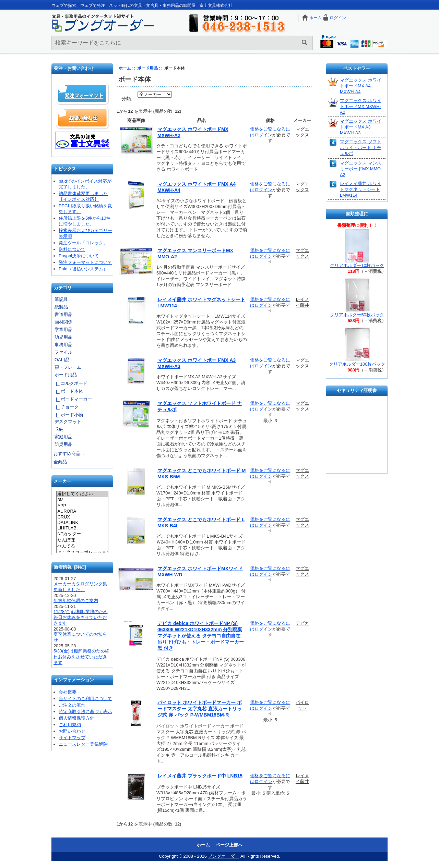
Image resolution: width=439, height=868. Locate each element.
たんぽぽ (82, 540)
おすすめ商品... (69, 454)
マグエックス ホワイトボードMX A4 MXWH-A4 (361, 86)
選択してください (82, 494)
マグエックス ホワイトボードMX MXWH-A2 (361, 106)
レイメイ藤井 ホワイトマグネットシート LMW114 (361, 189)
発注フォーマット (83, 94)
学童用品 (63, 329)
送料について (72, 249)
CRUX (82, 517)
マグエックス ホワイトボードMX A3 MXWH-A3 (361, 127)
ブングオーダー (223, 856)
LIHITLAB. (82, 528)
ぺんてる (82, 547)
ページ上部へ (229, 845)
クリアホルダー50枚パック (357, 315)
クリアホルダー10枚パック (357, 265)
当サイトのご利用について (85, 699)
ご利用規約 (70, 725)
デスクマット (68, 422)
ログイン (338, 18)
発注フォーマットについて (85, 262)
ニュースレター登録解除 (83, 744)
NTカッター (82, 534)
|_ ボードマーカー (73, 399)
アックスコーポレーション (82, 553)
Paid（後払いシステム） (83, 269)
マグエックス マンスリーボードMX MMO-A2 (361, 169)
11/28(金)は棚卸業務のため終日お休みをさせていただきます (81, 617)
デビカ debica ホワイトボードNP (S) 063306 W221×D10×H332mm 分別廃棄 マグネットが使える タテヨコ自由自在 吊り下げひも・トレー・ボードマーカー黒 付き (201, 636)
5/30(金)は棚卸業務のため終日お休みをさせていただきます (81, 657)
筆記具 (61, 299)
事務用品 (63, 345)
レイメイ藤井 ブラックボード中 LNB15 (200, 776)
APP (82, 506)
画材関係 (63, 322)
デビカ (302, 623)
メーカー (62, 482)
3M (82, 500)
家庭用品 (63, 437)
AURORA (82, 511)
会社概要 (68, 692)
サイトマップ (72, 738)
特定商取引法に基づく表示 (85, 712)
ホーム (316, 18)
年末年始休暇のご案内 (76, 601)
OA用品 (62, 360)
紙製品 (61, 307)
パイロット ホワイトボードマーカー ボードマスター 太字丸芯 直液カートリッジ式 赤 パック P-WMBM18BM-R (200, 709)
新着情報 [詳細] (70, 567)
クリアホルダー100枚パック (357, 364)
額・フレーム (68, 367)
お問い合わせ (83, 118)
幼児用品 (63, 337)
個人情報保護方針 (76, 718)
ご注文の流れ (72, 705)
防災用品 (63, 444)
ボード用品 (147, 68)
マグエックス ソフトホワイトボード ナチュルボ (361, 148)
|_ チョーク (66, 407)
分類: (127, 99)
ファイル (63, 352)
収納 (59, 429)
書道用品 (63, 314)
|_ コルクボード (70, 383)
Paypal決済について (79, 256)
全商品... (62, 462)
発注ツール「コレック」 (83, 243)
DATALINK (82, 523)
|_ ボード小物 (68, 415)
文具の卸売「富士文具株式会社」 (83, 140)
